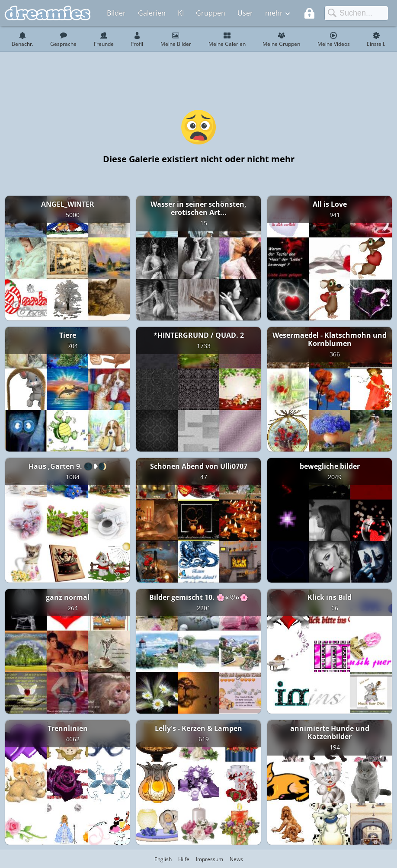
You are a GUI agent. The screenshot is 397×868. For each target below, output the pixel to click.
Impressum (210, 859)
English (163, 859)
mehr (274, 13)
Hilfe (184, 859)
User (245, 13)
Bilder (116, 13)
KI (181, 13)
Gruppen (211, 13)
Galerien (152, 13)
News (236, 859)
